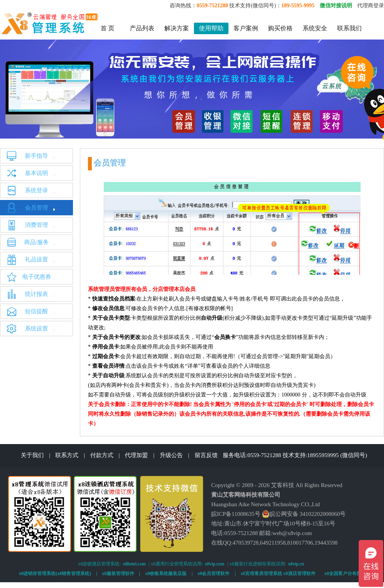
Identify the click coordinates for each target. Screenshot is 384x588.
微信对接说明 (336, 6)
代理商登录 (371, 6)
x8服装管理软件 (118, 573)
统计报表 (36, 294)
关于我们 (32, 455)
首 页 (108, 28)
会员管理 (36, 208)
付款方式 (102, 455)
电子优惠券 (37, 277)
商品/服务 (36, 242)
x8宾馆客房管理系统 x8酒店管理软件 (278, 573)
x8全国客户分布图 (343, 573)
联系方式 (67, 455)
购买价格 (280, 28)
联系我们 (349, 28)
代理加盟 (136, 455)
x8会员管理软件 (214, 573)
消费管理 (36, 225)
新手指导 (36, 156)
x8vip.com (214, 564)
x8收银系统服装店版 (166, 573)
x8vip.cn (296, 564)
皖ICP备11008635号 (236, 514)
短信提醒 (36, 311)
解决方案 (177, 28)
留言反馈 (206, 455)
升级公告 (171, 455)
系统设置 (36, 329)
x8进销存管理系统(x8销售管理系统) (55, 573)
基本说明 (36, 173)
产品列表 (142, 28)
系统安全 (315, 28)
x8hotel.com (134, 564)
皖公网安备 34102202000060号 (304, 514)
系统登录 (36, 190)
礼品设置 (36, 259)
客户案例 (246, 28)
